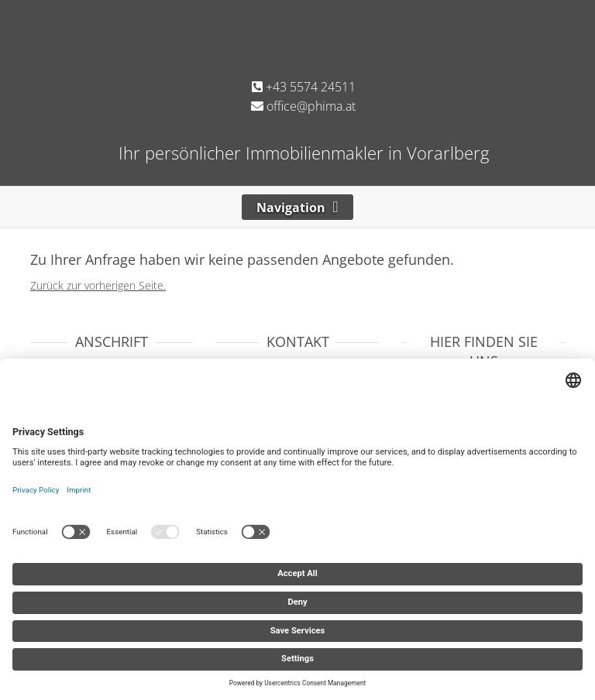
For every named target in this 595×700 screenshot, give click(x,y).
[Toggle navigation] (297, 207)
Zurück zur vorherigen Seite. (98, 285)
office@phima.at (303, 106)
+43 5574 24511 (304, 87)
